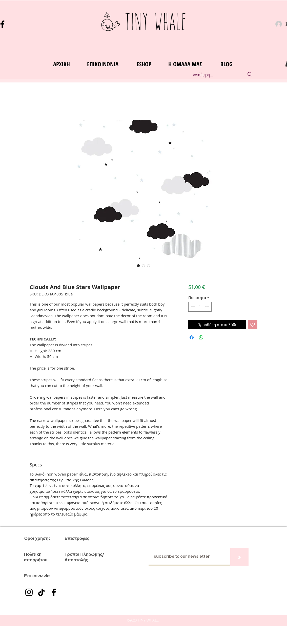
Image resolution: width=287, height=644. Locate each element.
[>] (239, 557)
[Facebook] (54, 592)
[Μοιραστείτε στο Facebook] (192, 337)
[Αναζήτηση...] (213, 75)
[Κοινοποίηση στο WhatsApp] (201, 337)
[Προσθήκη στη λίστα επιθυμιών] (253, 325)
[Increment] (207, 307)
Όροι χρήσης (37, 538)
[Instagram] (29, 592)
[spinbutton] (200, 307)
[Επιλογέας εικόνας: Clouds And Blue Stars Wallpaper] (138, 266)
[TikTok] (41, 592)
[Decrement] (192, 307)
